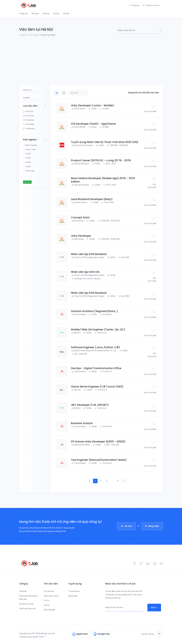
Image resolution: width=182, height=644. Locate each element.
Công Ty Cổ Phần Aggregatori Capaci (88, 257)
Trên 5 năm (30, 171)
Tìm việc (128, 526)
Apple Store (82, 634)
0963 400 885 (49, 610)
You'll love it (105, 314)
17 (118, 481)
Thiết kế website (26, 637)
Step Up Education (80, 164)
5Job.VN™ (31, 634)
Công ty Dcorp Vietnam (82, 145)
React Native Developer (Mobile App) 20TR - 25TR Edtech (103, 180)
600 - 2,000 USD (79, 354)
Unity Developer (81, 236)
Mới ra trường (31, 145)
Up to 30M (123, 296)
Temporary (30, 129)
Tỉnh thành (34, 35)
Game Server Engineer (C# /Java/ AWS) (97, 387)
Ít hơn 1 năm (31, 149)
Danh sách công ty (51, 596)
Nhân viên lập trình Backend (89, 254)
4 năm (28, 162)
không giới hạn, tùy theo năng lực (86, 279)
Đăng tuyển (154, 526)
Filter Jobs (27, 182)
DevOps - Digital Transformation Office (96, 368)
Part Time (30, 116)
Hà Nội (92, 109)
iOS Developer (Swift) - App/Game (93, 124)
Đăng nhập (73, 596)
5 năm (28, 166)
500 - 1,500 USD (111, 445)
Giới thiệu (23, 591)
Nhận (154, 608)
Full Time (29, 111)
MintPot (76, 333)
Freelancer (30, 120)
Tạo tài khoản (74, 591)
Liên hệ (66, 14)
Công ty (46, 14)
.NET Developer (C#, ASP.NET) (90, 405)
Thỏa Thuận (107, 202)
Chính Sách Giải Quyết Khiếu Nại (28, 598)
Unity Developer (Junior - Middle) (92, 105)
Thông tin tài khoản (152, 5)
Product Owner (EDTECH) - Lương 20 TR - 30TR (101, 160)
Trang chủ (23, 14)
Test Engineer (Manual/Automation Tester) (99, 460)
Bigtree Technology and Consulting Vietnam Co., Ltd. (94, 351)
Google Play (104, 634)
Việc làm (35, 14)
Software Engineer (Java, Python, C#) (95, 347)
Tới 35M (104, 109)
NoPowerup (77, 221)
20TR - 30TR (109, 164)
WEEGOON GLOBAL (80, 445)
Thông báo (134, 5)
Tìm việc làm (49, 591)
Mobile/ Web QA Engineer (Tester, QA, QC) (98, 329)
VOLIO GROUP (78, 109)
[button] (78, 93)
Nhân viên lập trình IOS (85, 272)
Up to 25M (123, 257)
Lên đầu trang (152, 634)
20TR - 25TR (109, 185)
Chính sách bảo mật (27, 609)
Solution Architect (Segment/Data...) (94, 311)
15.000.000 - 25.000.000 (108, 221)
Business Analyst (82, 423)
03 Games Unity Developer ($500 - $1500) (98, 442)
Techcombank (78, 314)
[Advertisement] (91, 56)
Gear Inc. (76, 390)
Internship (30, 124)
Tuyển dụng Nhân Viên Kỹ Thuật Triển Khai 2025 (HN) (105, 142)
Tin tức (56, 14)
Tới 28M (104, 127)
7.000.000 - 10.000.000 (117, 145)
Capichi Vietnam (79, 202)
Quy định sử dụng (26, 604)
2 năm (28, 154)
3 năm (28, 158)
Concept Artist (80, 217)
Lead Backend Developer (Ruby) (92, 199)
